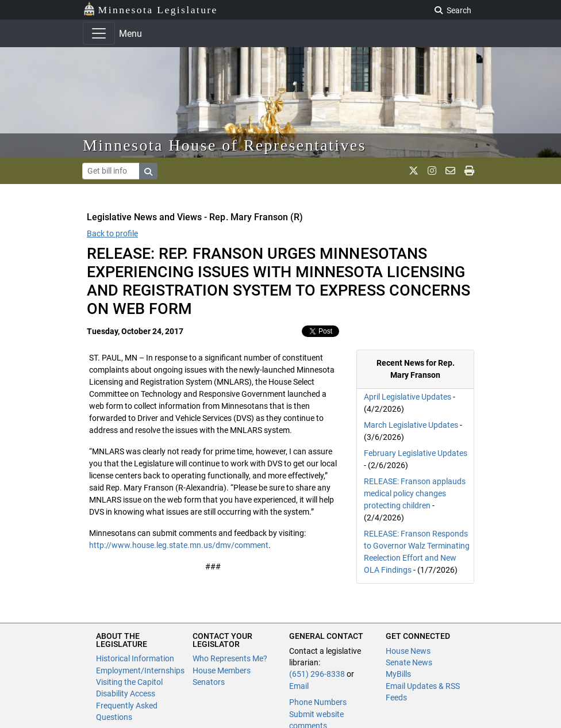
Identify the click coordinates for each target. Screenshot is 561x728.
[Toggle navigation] (99, 33)
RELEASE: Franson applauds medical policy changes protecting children (415, 493)
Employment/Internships (140, 670)
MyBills (398, 674)
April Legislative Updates (408, 397)
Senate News (409, 662)
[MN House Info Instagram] (432, 171)
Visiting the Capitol (129, 682)
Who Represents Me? (230, 658)
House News (408, 651)
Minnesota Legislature (150, 9)
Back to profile (112, 233)
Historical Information (135, 658)
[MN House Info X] (414, 171)
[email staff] (450, 171)
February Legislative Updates (416, 453)
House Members (222, 670)
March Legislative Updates (411, 425)
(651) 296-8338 (317, 674)
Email (299, 686)
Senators (209, 682)
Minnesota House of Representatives (224, 145)
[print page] (469, 171)
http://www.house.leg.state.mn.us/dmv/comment (179, 545)
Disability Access (126, 693)
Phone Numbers (318, 702)
